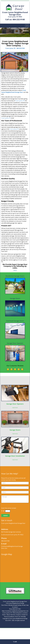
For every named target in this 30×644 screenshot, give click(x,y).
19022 (15, 271)
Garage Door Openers (15, 404)
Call (15, 642)
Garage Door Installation (15, 456)
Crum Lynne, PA (10, 48)
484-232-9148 (19, 19)
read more (15, 408)
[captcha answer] (8, 511)
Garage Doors (15, 430)
